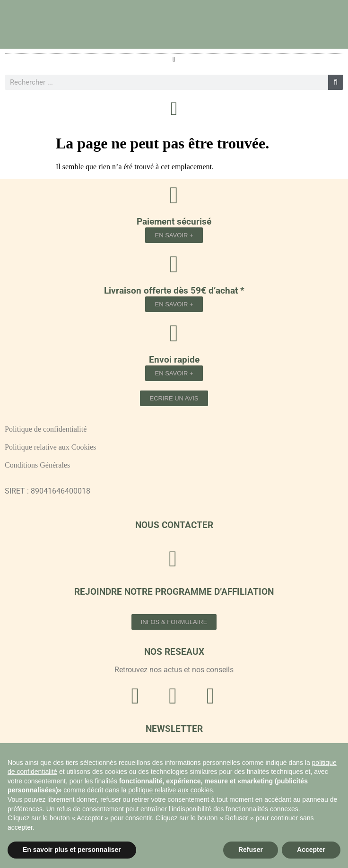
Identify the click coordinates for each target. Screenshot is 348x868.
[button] (174, 59)
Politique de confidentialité (46, 429)
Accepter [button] (311, 850)
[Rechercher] (336, 82)
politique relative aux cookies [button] (170, 790)
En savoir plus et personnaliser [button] (72, 850)
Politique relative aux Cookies (50, 447)
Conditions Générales (37, 465)
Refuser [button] (251, 850)
